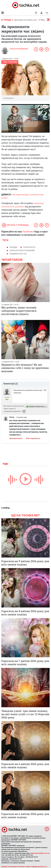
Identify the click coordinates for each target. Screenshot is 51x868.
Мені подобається (33, 438)
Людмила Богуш (18, 254)
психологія (29, 247)
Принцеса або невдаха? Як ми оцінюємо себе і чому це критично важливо (25, 368)
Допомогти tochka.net (26, 20)
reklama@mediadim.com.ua (40, 853)
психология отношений (22, 250)
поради (13, 247)
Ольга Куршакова (19, 49)
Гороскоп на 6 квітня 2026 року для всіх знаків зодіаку (25, 766)
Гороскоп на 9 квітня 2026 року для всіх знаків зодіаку (25, 563)
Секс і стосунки (10, 62)
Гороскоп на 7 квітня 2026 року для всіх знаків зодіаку (25, 663)
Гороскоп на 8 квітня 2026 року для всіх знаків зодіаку (25, 613)
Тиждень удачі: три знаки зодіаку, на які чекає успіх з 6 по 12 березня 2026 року (25, 714)
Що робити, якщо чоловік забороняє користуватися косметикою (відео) (19, 311)
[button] (41, 13)
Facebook (28, 232)
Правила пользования (9, 867)
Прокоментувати (16, 438)
